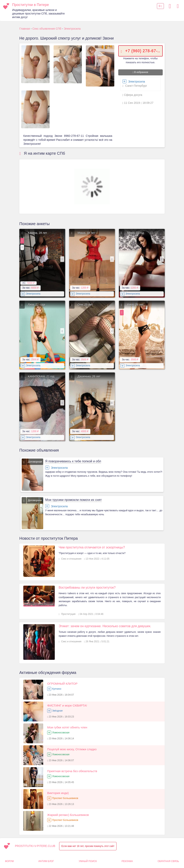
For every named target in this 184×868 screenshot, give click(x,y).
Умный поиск (88, 861)
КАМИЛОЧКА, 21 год (41, 376)
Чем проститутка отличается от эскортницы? (92, 547)
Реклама (127, 861)
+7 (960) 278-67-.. (143, 51)
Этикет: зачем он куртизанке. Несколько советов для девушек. (105, 626)
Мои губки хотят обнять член (67, 727)
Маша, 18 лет (86, 233)
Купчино (57, 689)
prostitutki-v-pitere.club (35, 846)
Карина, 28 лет (37, 233)
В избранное (140, 72)
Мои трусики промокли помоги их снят (73, 500)
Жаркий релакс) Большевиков (68, 815)
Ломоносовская (61, 733)
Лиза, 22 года (37, 305)
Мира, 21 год (136, 233)
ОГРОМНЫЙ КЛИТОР (62, 684)
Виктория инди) (58, 793)
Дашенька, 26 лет (89, 376)
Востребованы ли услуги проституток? (87, 588)
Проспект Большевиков (65, 798)
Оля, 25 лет (85, 305)
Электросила (134, 81)
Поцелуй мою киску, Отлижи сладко (72, 749)
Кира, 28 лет (136, 305)
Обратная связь (168, 861)
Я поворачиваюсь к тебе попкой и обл (73, 461)
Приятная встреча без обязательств (72, 771)
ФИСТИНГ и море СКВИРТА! (67, 705)
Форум (9, 861)
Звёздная (57, 711)
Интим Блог (46, 861)
